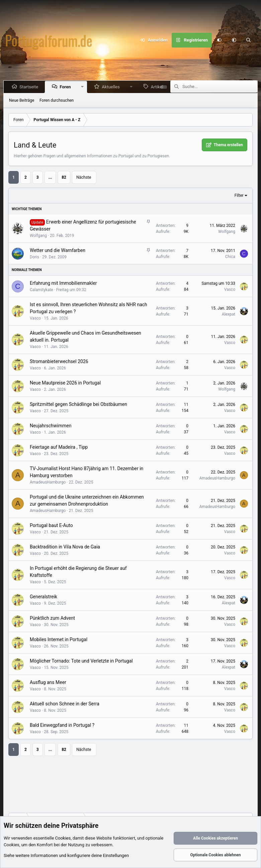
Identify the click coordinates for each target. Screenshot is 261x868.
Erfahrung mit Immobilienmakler (63, 283)
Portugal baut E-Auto (51, 525)
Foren (66, 87)
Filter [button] (239, 195)
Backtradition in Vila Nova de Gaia (65, 547)
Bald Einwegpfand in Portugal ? (62, 725)
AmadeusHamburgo (48, 482)
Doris (34, 257)
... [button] (50, 177)
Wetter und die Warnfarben (58, 250)
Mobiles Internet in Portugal (59, 639)
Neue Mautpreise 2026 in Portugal (65, 383)
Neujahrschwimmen (51, 426)
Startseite (30, 87)
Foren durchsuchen (57, 100)
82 (64, 177)
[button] (234, 40)
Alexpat (229, 314)
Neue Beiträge (22, 100)
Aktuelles (112, 87)
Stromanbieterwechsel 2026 (59, 361)
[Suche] (249, 40)
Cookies (63, 838)
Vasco (230, 289)
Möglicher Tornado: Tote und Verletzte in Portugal (81, 661)
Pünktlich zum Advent (52, 618)
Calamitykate (41, 290)
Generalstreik (43, 597)
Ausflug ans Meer (48, 682)
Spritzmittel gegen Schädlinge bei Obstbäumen (78, 404)
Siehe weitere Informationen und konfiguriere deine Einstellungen (66, 856)
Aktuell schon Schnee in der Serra (65, 704)
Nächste (84, 177)
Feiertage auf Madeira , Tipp (59, 447)
